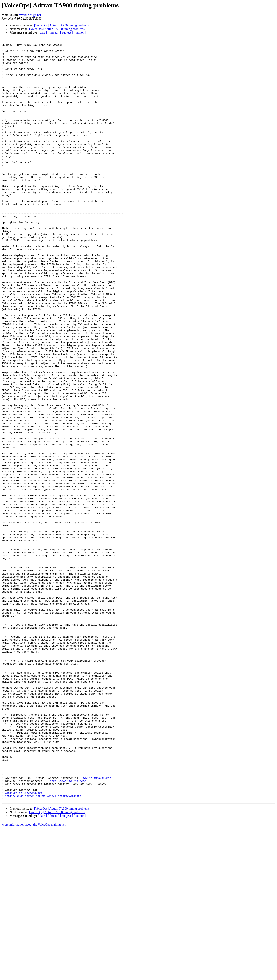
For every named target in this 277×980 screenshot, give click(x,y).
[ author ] (80, 33)
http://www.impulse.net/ (68, 929)
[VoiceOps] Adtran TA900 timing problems (62, 25)
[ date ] (42, 33)
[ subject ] (67, 33)
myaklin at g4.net (30, 15)
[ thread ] (53, 33)
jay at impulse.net (97, 926)
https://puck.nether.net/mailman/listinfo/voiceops (43, 947)
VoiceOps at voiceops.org (23, 944)
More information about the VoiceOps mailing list (33, 976)
